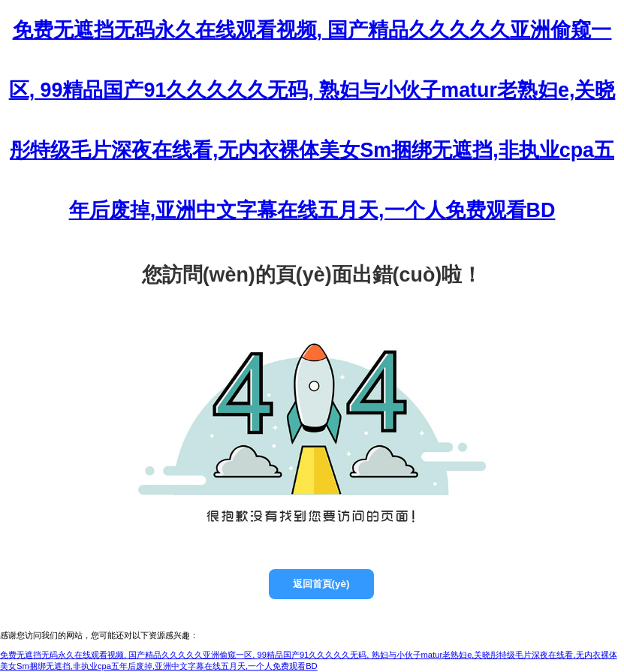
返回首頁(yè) (321, 584)
